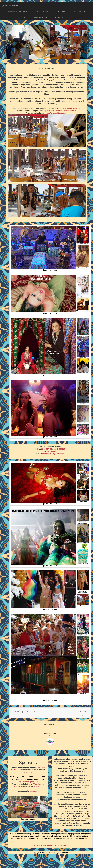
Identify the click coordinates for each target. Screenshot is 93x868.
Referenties (22, 17)
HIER (87, 838)
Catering (78, 11)
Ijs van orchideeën (10, 5)
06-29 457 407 (47, 449)
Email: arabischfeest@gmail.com (17, 11)
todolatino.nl (28, 772)
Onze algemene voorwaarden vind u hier (50, 845)
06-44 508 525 (60, 449)
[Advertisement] (49, 862)
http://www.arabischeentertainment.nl (62, 111)
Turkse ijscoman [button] (40, 17)
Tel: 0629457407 (43, 11)
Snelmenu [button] (59, 17)
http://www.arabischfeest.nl (57, 113)
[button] (27, 713)
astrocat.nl (34, 791)
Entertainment (62, 11)
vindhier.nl (50, 736)
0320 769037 (52, 451)
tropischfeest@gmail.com (28, 782)
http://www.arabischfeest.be (69, 108)
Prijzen (8, 17)
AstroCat (49, 853)
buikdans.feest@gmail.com (53, 454)
